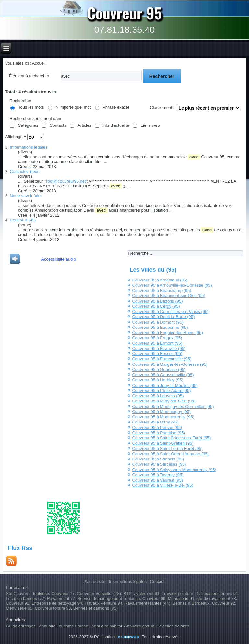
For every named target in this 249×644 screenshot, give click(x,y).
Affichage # (16, 137)
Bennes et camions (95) (95, 608)
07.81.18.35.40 (125, 30)
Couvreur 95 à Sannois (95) (158, 459)
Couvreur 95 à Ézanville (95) (159, 348)
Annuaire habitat (107, 626)
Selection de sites (173, 626)
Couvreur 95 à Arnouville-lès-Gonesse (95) (172, 285)
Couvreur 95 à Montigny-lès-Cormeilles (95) (173, 406)
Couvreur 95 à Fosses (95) (157, 354)
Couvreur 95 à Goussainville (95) (163, 375)
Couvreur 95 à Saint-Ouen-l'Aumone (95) (170, 454)
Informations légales (29, 147)
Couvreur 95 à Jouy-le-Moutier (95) (165, 385)
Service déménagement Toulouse (109, 598)
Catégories (28, 125)
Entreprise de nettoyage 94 (57, 603)
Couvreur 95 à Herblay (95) (158, 380)
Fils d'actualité (116, 125)
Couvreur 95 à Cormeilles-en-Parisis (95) (170, 311)
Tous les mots (31, 107)
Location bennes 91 (220, 594)
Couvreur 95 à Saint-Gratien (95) (163, 443)
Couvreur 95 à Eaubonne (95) (160, 327)
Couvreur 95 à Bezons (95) (157, 301)
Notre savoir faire (26, 196)
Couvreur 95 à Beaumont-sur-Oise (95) (168, 296)
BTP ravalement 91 (141, 594)
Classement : (162, 107)
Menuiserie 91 (181, 598)
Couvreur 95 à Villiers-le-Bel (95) (162, 485)
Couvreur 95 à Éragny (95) (157, 338)
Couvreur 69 (154, 598)
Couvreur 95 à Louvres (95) (158, 396)
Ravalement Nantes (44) (147, 603)
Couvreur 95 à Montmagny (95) (161, 412)
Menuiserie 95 (19, 608)
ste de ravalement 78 (216, 598)
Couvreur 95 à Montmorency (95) (163, 417)
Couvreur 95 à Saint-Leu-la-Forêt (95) (167, 449)
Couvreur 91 (18, 603)
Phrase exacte (116, 107)
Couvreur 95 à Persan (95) (157, 428)
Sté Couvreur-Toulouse (27, 594)
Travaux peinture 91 (180, 594)
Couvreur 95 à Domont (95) (158, 322)
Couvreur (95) (23, 220)
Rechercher (162, 76)
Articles (84, 125)
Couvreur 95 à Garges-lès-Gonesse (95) (170, 364)
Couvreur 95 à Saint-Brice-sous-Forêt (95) (171, 438)
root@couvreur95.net (66, 181)
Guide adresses (21, 626)
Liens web (150, 125)
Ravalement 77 (61, 598)
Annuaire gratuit (139, 626)
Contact (157, 582)
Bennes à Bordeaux (191, 603)
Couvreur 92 (224, 603)
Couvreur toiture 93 (53, 608)
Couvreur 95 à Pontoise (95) (158, 433)
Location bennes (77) (26, 598)
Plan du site (94, 582)
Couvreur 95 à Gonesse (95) (159, 370)
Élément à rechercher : (30, 76)
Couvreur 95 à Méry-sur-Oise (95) (164, 401)
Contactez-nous (24, 171)
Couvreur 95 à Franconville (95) (162, 359)
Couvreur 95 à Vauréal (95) (157, 480)
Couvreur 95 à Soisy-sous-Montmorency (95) (174, 470)
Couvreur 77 (63, 594)
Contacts (58, 125)
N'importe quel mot (73, 107)
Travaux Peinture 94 (103, 603)
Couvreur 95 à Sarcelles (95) (159, 464)
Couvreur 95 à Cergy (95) (156, 306)
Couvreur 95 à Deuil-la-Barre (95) (163, 317)
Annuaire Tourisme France (64, 626)
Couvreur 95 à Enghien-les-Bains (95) (167, 333)
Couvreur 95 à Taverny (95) (158, 475)
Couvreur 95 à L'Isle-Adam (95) (161, 391)
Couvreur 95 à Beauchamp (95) (161, 290)
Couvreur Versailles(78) (99, 594)
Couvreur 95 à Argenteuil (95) (160, 280)
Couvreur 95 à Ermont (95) (157, 343)
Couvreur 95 (125, 13)
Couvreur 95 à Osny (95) (155, 422)
